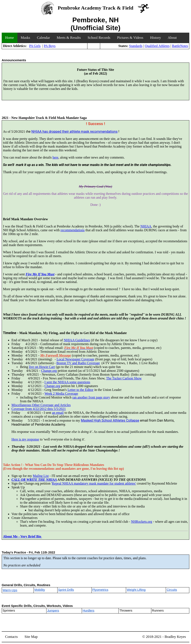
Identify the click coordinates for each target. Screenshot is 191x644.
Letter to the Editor (80, 390)
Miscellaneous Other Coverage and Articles (41, 405)
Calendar (43, 38)
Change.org (49, 371)
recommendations (73, 230)
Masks (25, 38)
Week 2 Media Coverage (61, 394)
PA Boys (50, 46)
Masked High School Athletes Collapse (110, 420)
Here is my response (25, 439)
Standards (136, 46)
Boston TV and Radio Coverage (78, 363)
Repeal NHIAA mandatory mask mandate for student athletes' (94, 483)
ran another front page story (91, 397)
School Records (99, 38)
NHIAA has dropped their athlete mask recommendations (74, 132)
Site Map (31, 637)
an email (58, 413)
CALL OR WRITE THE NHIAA (34, 480)
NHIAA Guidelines (77, 340)
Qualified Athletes (157, 46)
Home (10, 38)
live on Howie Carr (42, 367)
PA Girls (35, 46)
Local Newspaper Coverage (76, 359)
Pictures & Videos (130, 38)
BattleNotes (180, 46)
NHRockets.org (142, 522)
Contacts (11, 637)
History (155, 38)
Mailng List (41, 476)
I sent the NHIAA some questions (67, 382)
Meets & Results (69, 38)
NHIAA (146, 226)
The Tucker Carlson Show (124, 378)
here (55, 157)
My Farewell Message (56, 355)
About (172, 38)
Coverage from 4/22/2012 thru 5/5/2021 (39, 409)
